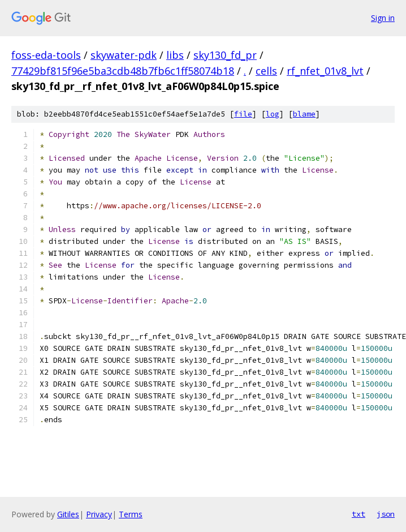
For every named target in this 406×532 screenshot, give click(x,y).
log (273, 114)
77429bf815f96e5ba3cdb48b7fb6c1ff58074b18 (123, 71)
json (386, 514)
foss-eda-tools (46, 55)
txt (359, 514)
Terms (131, 514)
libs (175, 55)
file (243, 114)
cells (266, 71)
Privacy (99, 514)
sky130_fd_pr (225, 55)
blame (304, 114)
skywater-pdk (124, 55)
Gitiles (68, 514)
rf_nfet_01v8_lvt (325, 71)
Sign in (383, 18)
